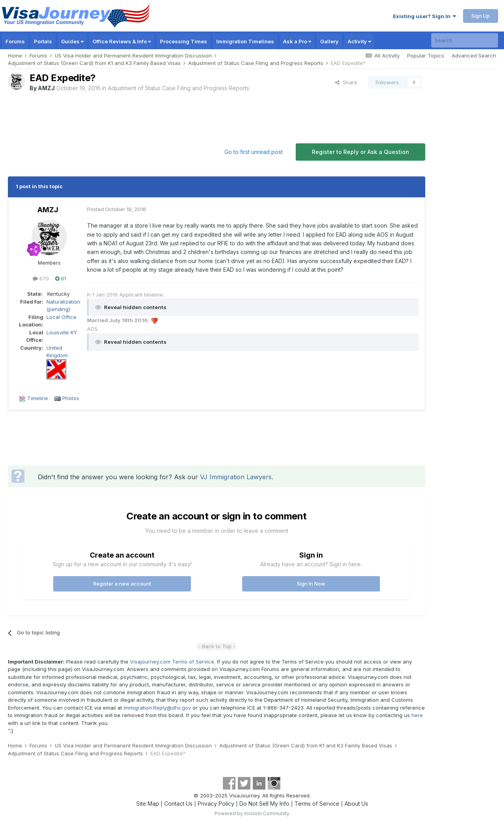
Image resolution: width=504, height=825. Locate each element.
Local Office (61, 317)
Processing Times (183, 41)
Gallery (329, 41)
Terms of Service (317, 804)
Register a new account (122, 584)
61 (61, 278)
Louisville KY (62, 332)
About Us (356, 804)
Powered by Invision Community (252, 813)
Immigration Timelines (245, 41)
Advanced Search (474, 56)
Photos (71, 398)
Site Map (148, 804)
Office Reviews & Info (122, 41)
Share (346, 82)
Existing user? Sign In (424, 16)
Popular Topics (426, 56)
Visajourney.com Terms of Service (172, 662)
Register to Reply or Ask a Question (360, 152)
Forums (15, 41)
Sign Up (481, 16)
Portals (43, 41)
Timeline (38, 398)
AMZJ (46, 88)
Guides (72, 41)
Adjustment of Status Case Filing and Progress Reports (179, 88)
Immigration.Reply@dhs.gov (157, 708)
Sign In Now (311, 584)
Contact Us (178, 804)
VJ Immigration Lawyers (236, 477)
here (417, 715)
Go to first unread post (254, 152)
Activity (359, 41)
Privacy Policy (216, 804)
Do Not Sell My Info (264, 804)
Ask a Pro (297, 41)
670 (41, 278)
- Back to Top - (217, 646)
